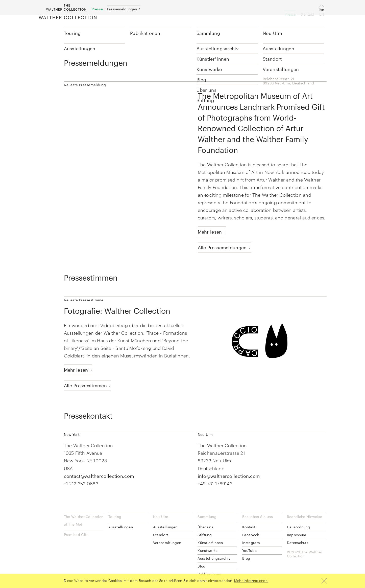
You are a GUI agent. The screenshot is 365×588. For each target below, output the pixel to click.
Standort (161, 535)
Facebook (251, 535)
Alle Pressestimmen (85, 386)
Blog (201, 566)
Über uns (205, 527)
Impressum (297, 535)
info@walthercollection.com (229, 476)
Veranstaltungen (167, 543)
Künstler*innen (210, 543)
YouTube (249, 550)
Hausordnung (298, 527)
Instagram (251, 543)
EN (322, 14)
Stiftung (204, 535)
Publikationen (145, 33)
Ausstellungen (121, 527)
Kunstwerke (208, 550)
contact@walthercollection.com (99, 476)
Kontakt (308, 14)
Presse (290, 14)
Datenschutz (298, 543)
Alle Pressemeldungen (222, 247)
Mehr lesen (210, 232)
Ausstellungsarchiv (214, 558)
